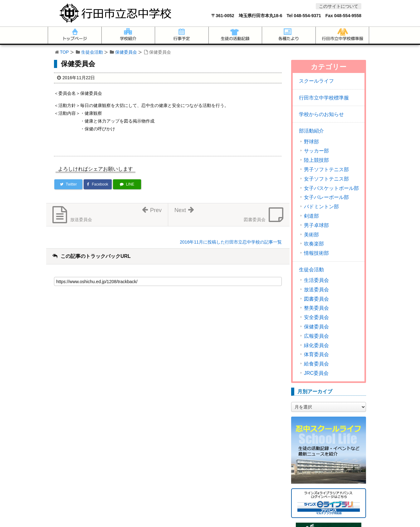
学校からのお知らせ (321, 114)
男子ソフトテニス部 (326, 170)
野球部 (311, 142)
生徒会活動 (92, 52)
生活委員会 (316, 280)
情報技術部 (316, 253)
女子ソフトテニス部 (326, 179)
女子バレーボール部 (326, 197)
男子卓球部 (316, 225)
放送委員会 (316, 290)
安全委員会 (316, 317)
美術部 (311, 235)
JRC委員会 (316, 373)
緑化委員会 (316, 346)
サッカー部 (316, 151)
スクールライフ (316, 81)
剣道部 (311, 216)
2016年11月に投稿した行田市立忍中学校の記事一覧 (231, 242)
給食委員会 (316, 364)
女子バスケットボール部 (331, 188)
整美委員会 (316, 308)
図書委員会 (316, 299)
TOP (64, 52)
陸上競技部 (316, 160)
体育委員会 (316, 355)
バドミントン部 (321, 207)
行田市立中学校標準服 (324, 98)
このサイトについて (339, 6)
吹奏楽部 (314, 244)
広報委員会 (316, 336)
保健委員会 (126, 52)
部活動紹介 (311, 131)
